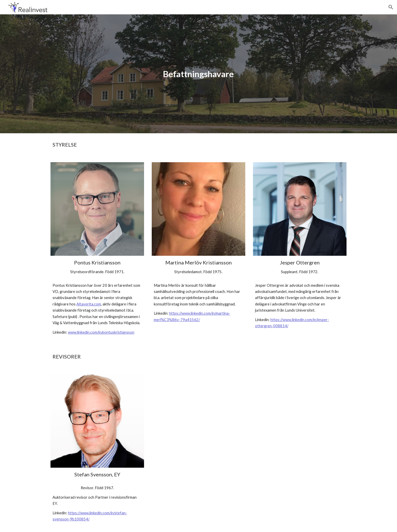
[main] (199, 74)
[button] (391, 7)
